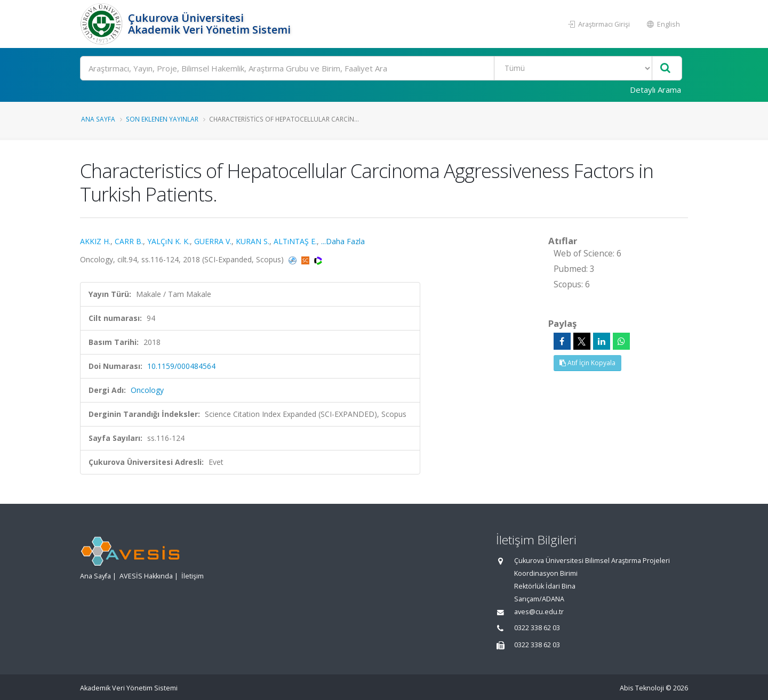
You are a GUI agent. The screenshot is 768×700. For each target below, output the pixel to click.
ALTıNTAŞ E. (295, 241)
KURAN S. (253, 241)
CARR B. (129, 241)
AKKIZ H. (95, 241)
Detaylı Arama (655, 90)
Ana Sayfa (98, 119)
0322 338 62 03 (537, 628)
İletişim (193, 576)
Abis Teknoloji (642, 688)
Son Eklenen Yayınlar (162, 119)
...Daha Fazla (343, 241)
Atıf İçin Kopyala (587, 363)
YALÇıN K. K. (169, 241)
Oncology (147, 390)
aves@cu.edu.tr (539, 612)
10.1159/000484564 (181, 366)
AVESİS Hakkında (146, 576)
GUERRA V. (213, 241)
